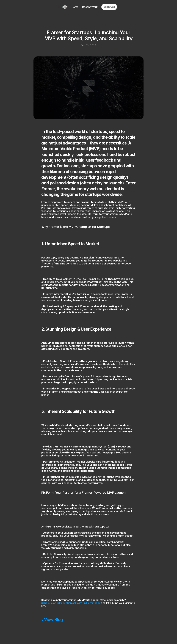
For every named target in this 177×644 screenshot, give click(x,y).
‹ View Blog (52, 620)
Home (75, 7)
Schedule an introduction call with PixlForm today (71, 603)
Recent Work (90, 7)
